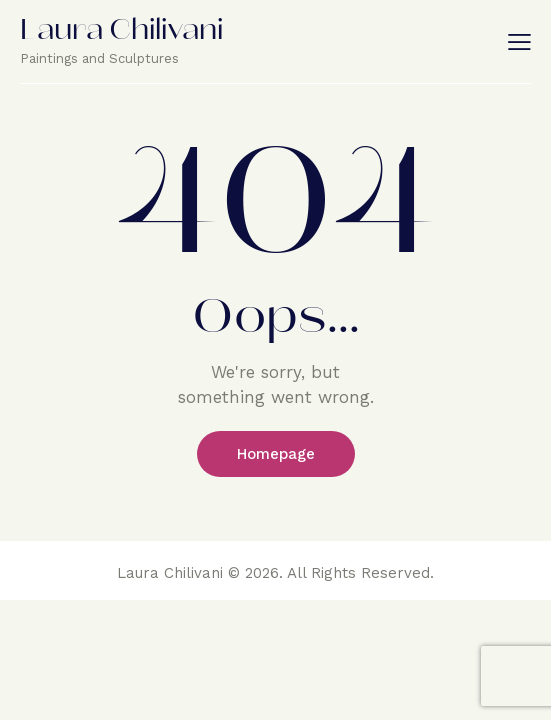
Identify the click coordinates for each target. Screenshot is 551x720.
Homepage (276, 454)
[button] (519, 41)
